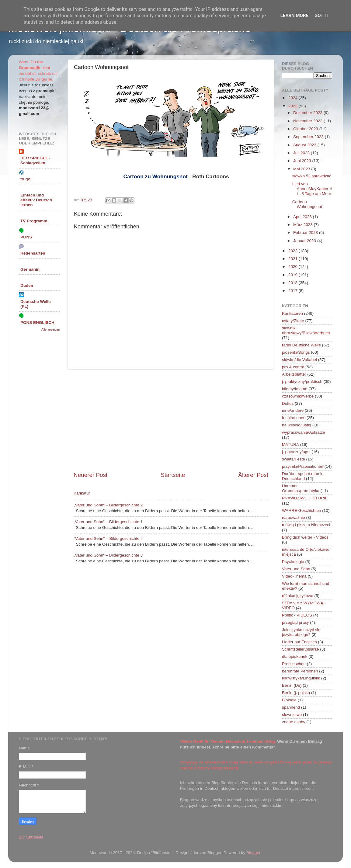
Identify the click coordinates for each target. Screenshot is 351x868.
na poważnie (294, 517)
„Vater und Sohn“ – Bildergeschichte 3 (108, 555)
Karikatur (82, 493)
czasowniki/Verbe (298, 396)
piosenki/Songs (296, 352)
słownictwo (292, 715)
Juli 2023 (302, 153)
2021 (294, 259)
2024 (294, 98)
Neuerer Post (90, 475)
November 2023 (308, 121)
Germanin (30, 269)
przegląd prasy (295, 622)
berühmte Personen (300, 671)
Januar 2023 (305, 241)
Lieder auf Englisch (299, 642)
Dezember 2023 (308, 113)
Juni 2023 (303, 161)
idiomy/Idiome (295, 389)
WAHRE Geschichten (302, 510)
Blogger (253, 853)
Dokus (288, 403)
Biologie (289, 700)
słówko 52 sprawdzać (312, 176)
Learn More (294, 16)
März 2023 (304, 225)
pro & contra (293, 367)
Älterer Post (253, 475)
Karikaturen (292, 313)
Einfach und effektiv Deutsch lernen (36, 200)
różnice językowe (298, 596)
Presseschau (294, 664)
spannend (291, 707)
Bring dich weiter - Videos (305, 537)
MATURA (290, 444)
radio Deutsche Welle (301, 345)
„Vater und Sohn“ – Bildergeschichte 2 (108, 505)
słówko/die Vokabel (299, 360)
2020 (294, 267)
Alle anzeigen (51, 330)
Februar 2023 (306, 233)
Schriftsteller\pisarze (301, 649)
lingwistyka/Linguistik (301, 678)
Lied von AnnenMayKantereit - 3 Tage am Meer (312, 189)
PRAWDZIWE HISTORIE (305, 498)
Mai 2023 (302, 169)
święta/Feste (294, 459)
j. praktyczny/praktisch (302, 382)
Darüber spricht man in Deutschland (303, 476)
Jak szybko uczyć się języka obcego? (301, 632)
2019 (294, 275)
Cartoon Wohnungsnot (307, 204)
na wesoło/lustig (297, 425)
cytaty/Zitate (293, 321)
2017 (294, 291)
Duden (27, 285)
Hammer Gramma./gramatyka (301, 488)
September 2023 (309, 137)
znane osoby (294, 722)
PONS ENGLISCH (37, 323)
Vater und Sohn (296, 569)
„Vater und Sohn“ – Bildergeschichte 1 (108, 522)
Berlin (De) (292, 685)
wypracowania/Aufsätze (304, 432)
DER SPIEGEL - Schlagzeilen (35, 160)
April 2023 (303, 217)
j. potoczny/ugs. (296, 452)
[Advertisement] (171, 420)
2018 (294, 283)
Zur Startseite (31, 837)
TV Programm (34, 221)
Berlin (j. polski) (296, 693)
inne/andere (293, 410)
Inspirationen (294, 418)
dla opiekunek (295, 656)
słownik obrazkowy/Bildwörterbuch (306, 330)
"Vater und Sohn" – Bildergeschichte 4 (108, 538)
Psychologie (293, 562)
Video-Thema (294, 576)
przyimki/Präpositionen (303, 466)
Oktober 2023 (306, 129)
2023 (294, 106)
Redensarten (33, 253)
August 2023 (305, 145)
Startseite (173, 475)
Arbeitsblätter (294, 374)
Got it (321, 16)
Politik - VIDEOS (297, 615)
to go (25, 179)
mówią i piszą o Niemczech (307, 525)
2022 (294, 251)
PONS (26, 237)
